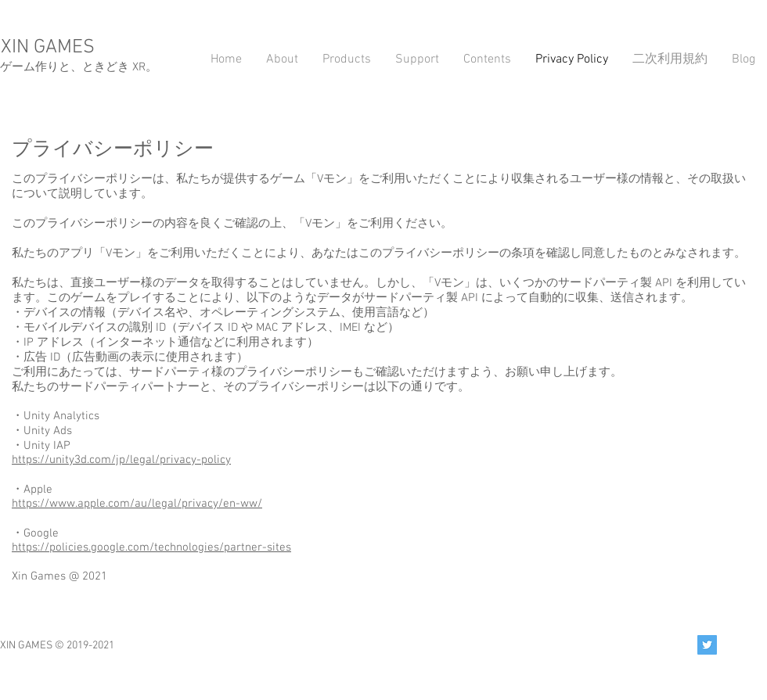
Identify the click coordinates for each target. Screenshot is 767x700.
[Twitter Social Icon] (707, 645)
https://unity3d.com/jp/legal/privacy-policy (121, 460)
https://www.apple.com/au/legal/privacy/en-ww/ (137, 504)
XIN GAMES (48, 48)
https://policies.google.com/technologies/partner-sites (151, 547)
